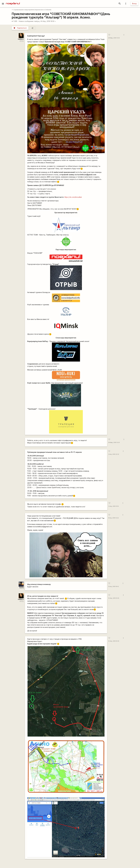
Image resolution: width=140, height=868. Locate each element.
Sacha (22, 588)
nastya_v (37, 21)
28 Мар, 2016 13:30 (114, 38)
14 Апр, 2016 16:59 (48, 21)
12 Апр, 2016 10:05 (114, 598)
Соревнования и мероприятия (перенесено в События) (32, 10)
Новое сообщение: (26, 21)
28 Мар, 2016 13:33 (114, 443)
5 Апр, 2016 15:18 (113, 506)
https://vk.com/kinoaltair (73, 197)
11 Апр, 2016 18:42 (113, 587)
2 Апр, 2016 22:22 (114, 454)
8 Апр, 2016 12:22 (113, 518)
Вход (134, 4)
